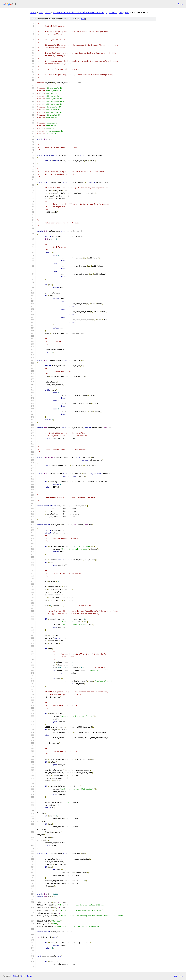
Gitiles (15, 976)
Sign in (181, 4)
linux (48, 12)
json (181, 976)
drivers (113, 12)
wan (127, 12)
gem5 (33, 12)
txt (175, 976)
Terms (30, 976)
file (83, 19)
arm (41, 12)
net (121, 12)
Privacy (22, 976)
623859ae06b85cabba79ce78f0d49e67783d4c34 (78, 12)
